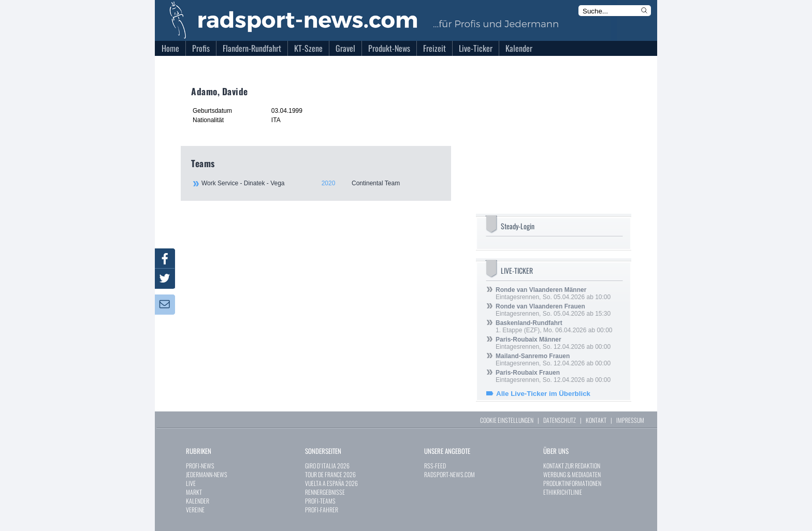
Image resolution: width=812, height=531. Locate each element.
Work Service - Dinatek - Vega (321, 183)
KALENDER (198, 501)
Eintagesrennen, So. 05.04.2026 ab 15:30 (553, 310)
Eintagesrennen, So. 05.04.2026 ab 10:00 (553, 293)
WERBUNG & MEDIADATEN (572, 474)
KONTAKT (596, 420)
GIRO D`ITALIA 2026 (327, 466)
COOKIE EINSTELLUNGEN (507, 420)
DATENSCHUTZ (560, 420)
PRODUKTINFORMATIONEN (572, 483)
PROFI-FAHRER (322, 510)
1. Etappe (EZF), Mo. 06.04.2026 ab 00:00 (554, 327)
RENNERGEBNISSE (325, 492)
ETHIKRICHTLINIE (563, 492)
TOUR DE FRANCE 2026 (330, 474)
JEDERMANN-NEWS (207, 474)
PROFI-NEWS (200, 466)
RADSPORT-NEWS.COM (450, 474)
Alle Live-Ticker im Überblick (543, 394)
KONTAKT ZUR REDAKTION (572, 466)
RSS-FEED (435, 466)
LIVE (191, 483)
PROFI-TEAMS (320, 501)
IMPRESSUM (630, 420)
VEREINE (195, 510)
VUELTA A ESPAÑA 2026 (331, 483)
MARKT (194, 492)
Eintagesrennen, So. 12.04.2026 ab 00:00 (553, 343)
